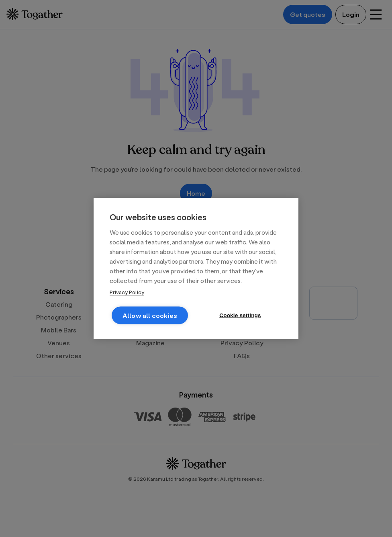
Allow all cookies (150, 315)
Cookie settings (240, 315)
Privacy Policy (127, 292)
